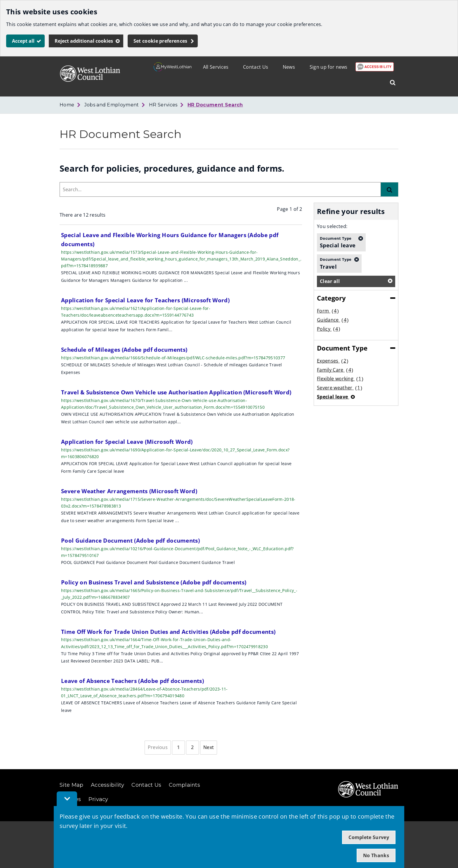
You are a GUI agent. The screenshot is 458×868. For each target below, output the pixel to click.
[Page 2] (192, 748)
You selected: (332, 226)
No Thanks (376, 855)
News (289, 67)
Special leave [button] (338, 242)
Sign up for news (329, 67)
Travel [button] (336, 263)
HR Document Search (215, 105)
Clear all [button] (330, 281)
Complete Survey (369, 837)
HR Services (163, 105)
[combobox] (220, 189)
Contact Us (256, 67)
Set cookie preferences (161, 41)
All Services (216, 67)
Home (67, 105)
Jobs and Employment (112, 105)
